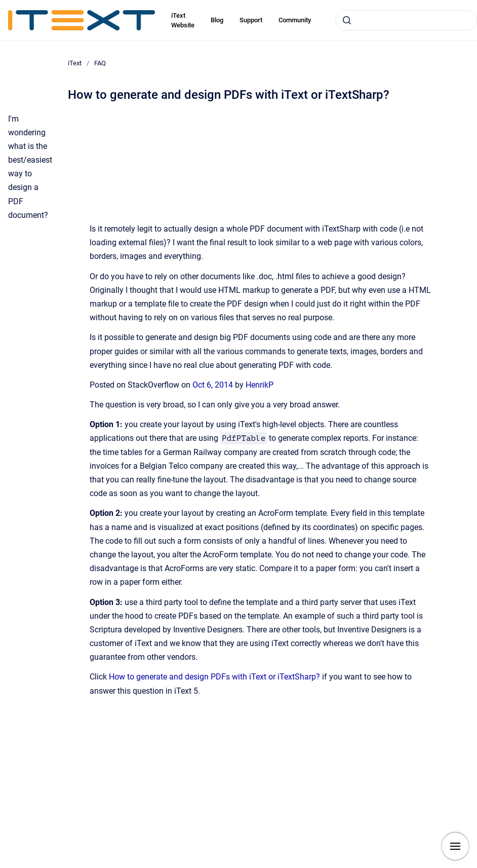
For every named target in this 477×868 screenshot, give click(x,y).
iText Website (183, 21)
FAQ (100, 63)
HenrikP (260, 385)
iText (75, 63)
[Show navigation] (455, 846)
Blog (217, 20)
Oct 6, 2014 (214, 385)
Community (295, 20)
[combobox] (406, 20)
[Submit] (347, 20)
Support (251, 20)
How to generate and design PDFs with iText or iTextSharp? (214, 677)
